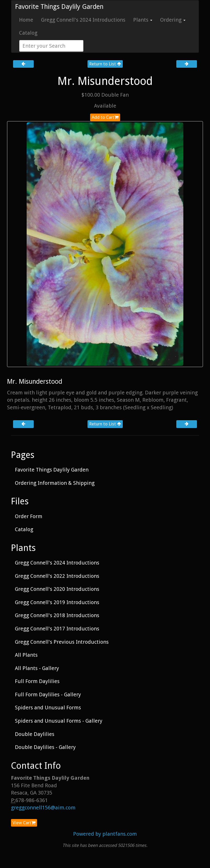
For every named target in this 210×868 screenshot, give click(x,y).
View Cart (24, 823)
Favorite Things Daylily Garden (59, 7)
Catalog (28, 33)
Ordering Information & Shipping (55, 483)
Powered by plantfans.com (105, 834)
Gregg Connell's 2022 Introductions (57, 576)
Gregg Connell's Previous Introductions (62, 642)
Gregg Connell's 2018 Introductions (57, 615)
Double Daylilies (35, 734)
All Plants (26, 655)
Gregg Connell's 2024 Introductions (83, 20)
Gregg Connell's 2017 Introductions (57, 629)
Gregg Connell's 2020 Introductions (57, 589)
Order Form (29, 516)
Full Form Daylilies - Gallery (48, 695)
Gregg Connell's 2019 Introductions (57, 602)
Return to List (105, 64)
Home (26, 20)
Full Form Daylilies (37, 681)
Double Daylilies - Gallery (45, 747)
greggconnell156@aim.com (43, 808)
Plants (143, 20)
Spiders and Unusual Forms (48, 708)
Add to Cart (105, 117)
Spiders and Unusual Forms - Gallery (59, 721)
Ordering (173, 20)
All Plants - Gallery (37, 668)
